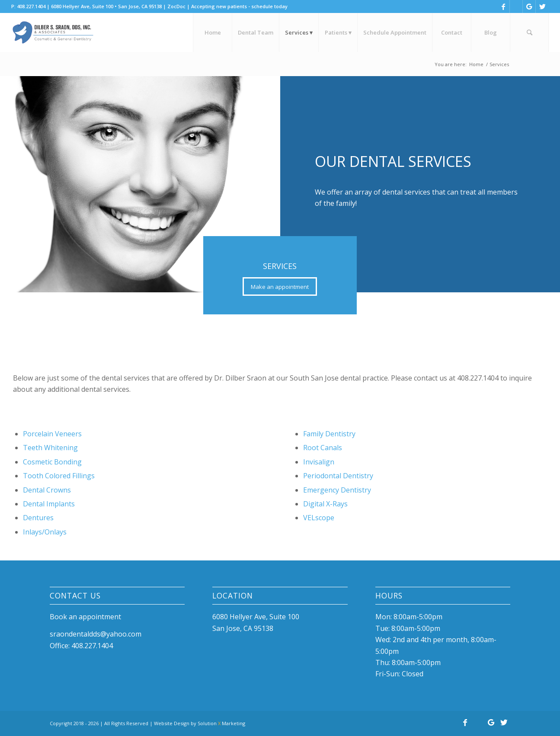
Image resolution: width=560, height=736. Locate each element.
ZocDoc (176, 6)
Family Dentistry (329, 434)
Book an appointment (85, 617)
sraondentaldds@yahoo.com (96, 634)
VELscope (319, 518)
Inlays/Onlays (45, 532)
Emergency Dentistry (337, 490)
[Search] (529, 32)
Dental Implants (49, 504)
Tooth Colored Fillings (59, 476)
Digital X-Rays (325, 504)
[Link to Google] (529, 6)
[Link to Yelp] (516, 6)
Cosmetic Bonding (52, 462)
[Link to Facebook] (503, 6)
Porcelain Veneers (52, 434)
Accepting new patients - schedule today (239, 6)
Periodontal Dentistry (338, 476)
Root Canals (323, 448)
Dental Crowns (47, 490)
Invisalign (319, 462)
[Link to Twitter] (542, 6)
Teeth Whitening (50, 448)
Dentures (38, 518)
